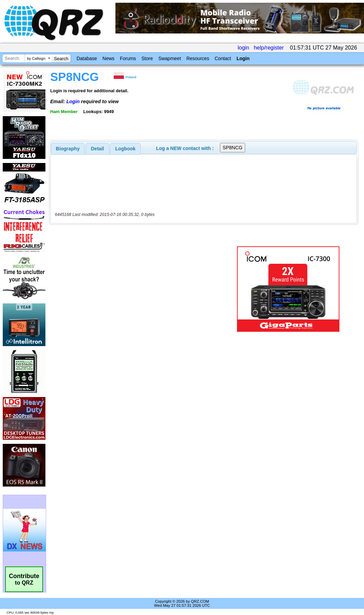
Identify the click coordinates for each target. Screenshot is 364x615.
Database (87, 58)
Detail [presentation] (97, 149)
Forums (128, 58)
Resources (198, 58)
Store (147, 58)
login (243, 48)
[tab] (68, 149)
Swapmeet (170, 58)
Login (243, 58)
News (108, 58)
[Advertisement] (139, 289)
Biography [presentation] (68, 149)
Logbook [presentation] (125, 149)
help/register (269, 48)
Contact (223, 58)
